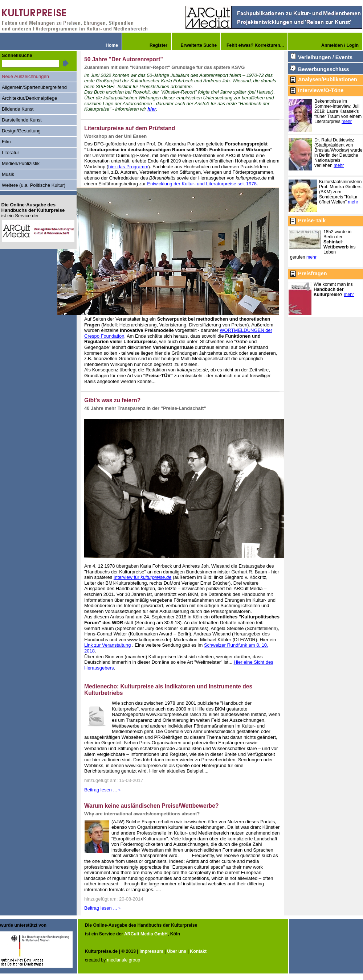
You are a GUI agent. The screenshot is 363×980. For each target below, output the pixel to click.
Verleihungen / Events (325, 57)
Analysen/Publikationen (328, 79)
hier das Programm (128, 167)
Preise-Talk (312, 221)
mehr (347, 122)
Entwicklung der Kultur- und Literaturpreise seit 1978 (202, 184)
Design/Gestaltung (21, 131)
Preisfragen (312, 273)
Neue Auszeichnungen (25, 76)
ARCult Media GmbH (146, 933)
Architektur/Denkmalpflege (29, 98)
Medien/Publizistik (21, 163)
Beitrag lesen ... (102, 790)
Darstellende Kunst (22, 120)
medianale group (124, 959)
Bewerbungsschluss (323, 69)
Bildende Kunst (18, 109)
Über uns (177, 951)
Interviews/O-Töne (321, 90)
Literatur (11, 153)
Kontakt (198, 951)
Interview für (143, 577)
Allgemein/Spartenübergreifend (34, 87)
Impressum (151, 951)
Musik (8, 174)
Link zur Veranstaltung (107, 645)
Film (6, 142)
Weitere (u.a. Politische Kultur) (34, 185)
